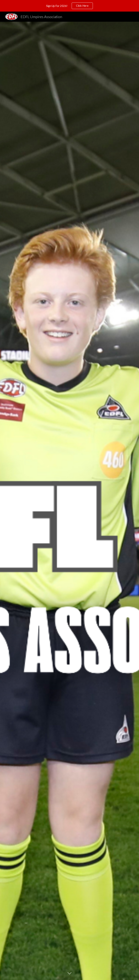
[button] (69, 973)
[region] (69, 6)
